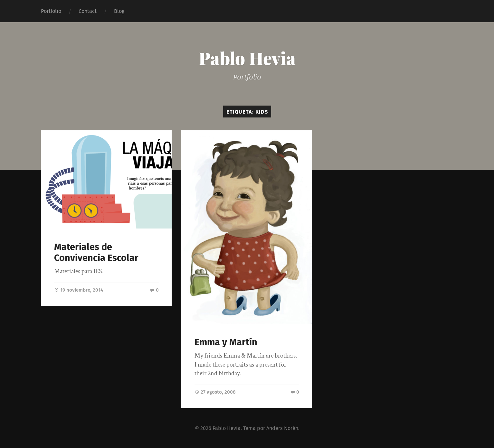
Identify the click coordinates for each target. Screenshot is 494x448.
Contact (88, 11)
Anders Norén (282, 428)
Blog (119, 11)
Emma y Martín (226, 342)
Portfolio (51, 11)
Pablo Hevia (247, 58)
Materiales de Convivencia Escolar (96, 253)
